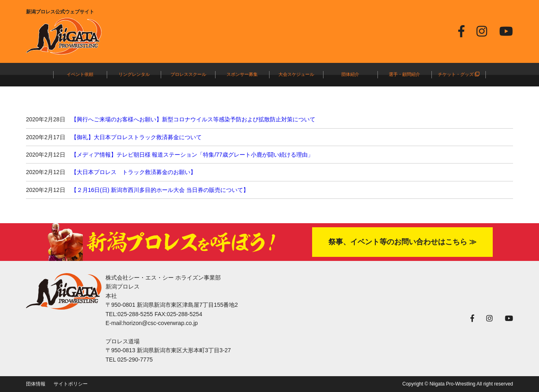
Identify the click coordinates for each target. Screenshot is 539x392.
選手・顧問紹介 (404, 74)
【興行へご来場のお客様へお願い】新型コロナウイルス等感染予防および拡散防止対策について (193, 119)
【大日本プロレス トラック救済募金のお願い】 (134, 172)
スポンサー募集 (242, 74)
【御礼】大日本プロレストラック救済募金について (136, 137)
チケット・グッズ (459, 74)
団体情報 (36, 384)
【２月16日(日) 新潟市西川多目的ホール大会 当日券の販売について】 (160, 190)
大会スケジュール (296, 74)
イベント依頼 (80, 74)
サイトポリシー (71, 384)
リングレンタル (134, 74)
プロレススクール (188, 74)
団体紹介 (350, 74)
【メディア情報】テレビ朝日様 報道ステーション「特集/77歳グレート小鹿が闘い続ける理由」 (192, 155)
